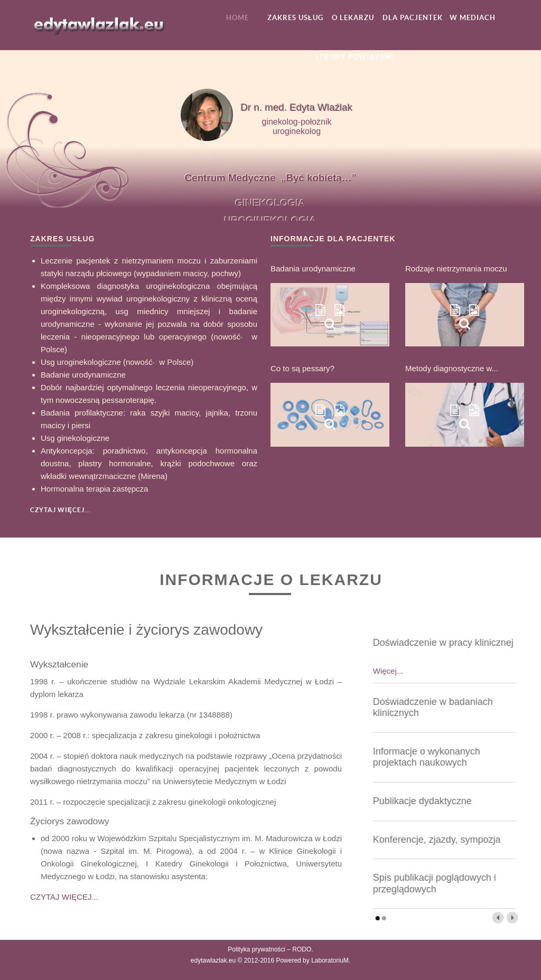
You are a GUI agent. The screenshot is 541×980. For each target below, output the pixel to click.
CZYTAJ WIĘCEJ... (64, 897)
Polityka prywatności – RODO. (270, 949)
